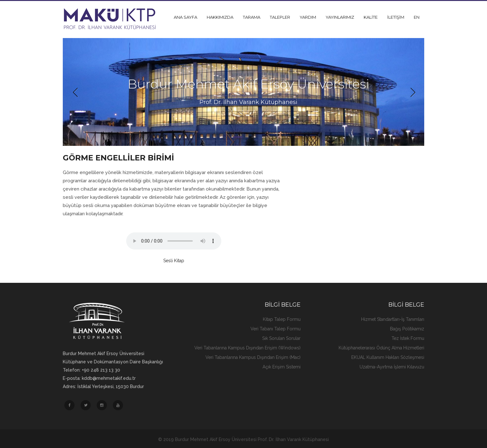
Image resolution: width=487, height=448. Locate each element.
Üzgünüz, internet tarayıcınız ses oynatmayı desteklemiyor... (174, 241)
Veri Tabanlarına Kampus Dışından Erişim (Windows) (247, 348)
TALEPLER (280, 17)
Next (412, 92)
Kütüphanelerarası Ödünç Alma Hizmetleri (381, 348)
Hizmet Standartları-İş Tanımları (393, 319)
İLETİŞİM (396, 17)
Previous (75, 92)
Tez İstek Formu (408, 338)
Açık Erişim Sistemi (282, 367)
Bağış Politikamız (407, 329)
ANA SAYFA (185, 17)
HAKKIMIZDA (220, 17)
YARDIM (308, 17)
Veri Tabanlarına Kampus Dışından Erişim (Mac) (253, 357)
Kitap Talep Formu (282, 319)
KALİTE (371, 17)
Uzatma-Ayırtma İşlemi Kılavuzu (392, 367)
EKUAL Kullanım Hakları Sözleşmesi (388, 357)
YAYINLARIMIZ (340, 17)
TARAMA (252, 17)
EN (417, 17)
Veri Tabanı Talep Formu (276, 329)
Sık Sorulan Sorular (281, 338)
